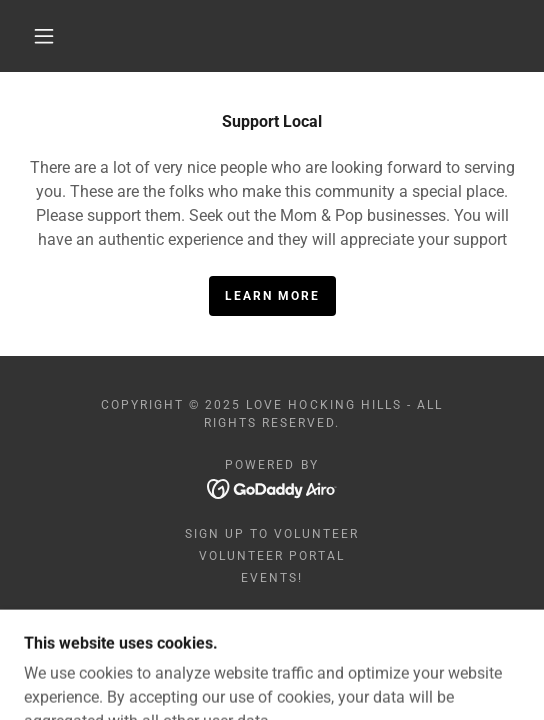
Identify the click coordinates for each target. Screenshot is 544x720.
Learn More (272, 296)
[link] (272, 487)
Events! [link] (272, 578)
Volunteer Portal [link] (272, 556)
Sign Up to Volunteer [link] (272, 534)
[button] (49, 36)
